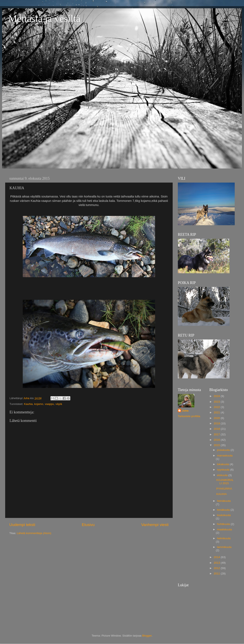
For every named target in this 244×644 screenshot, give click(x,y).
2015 (217, 445)
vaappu (49, 404)
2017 (217, 434)
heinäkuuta (224, 501)
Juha (185, 411)
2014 (217, 557)
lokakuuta (224, 464)
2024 (217, 396)
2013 (217, 563)
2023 (217, 402)
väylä (59, 404)
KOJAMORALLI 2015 (225, 482)
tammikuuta (224, 547)
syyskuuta (224, 470)
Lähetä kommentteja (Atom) (34, 533)
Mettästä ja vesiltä (44, 19)
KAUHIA (221, 494)
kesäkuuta (224, 510)
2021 (217, 412)
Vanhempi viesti (155, 525)
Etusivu (88, 525)
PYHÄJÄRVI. (224, 489)
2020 (217, 418)
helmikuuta (224, 538)
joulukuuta (224, 450)
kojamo (39, 404)
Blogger (147, 636)
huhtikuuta (224, 524)
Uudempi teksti (22, 525)
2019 (217, 423)
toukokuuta (224, 515)
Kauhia (28, 404)
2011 (217, 574)
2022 (217, 407)
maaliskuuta (225, 529)
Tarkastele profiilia (189, 416)
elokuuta (223, 475)
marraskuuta (225, 456)
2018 (217, 429)
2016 (217, 440)
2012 (217, 568)
